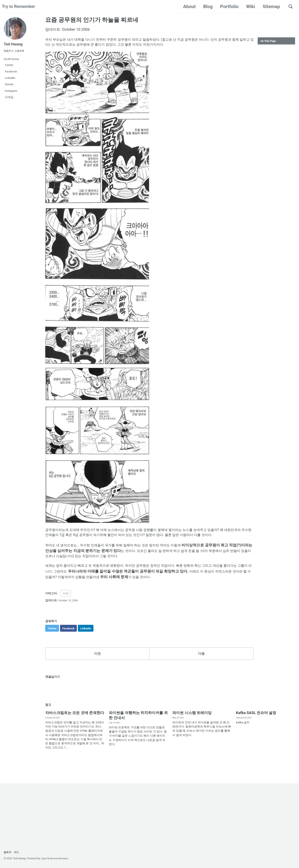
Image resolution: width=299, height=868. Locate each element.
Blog (207, 6)
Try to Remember (20, 6)
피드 (18, 852)
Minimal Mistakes (60, 859)
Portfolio (228, 6)
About (188, 6)
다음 (201, 664)
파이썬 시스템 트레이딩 (192, 724)
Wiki (249, 6)
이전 (97, 664)
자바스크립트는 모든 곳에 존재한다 (75, 724)
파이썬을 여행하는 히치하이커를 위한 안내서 (138, 727)
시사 (66, 603)
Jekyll (44, 859)
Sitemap (270, 6)
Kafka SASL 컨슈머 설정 (256, 724)
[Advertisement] (276, 111)
